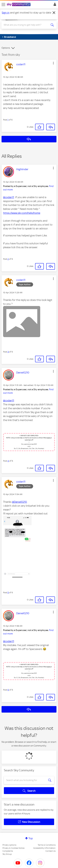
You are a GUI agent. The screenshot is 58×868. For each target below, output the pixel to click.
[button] (53, 63)
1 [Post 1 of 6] (8, 120)
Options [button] (6, 48)
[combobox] (26, 25)
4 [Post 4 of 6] (8, 461)
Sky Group (7, 854)
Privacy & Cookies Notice (13, 848)
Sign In (54, 5)
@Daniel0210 (19, 502)
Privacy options (9, 845)
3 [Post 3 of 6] (8, 352)
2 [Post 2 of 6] (8, 259)
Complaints (8, 851)
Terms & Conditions (47, 845)
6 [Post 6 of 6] (8, 690)
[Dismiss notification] (54, 13)
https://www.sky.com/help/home (22, 213)
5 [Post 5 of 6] (8, 593)
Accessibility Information (44, 848)
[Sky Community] (19, 5)
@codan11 (9, 197)
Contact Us (50, 851)
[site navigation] (3, 5)
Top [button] (31, 838)
